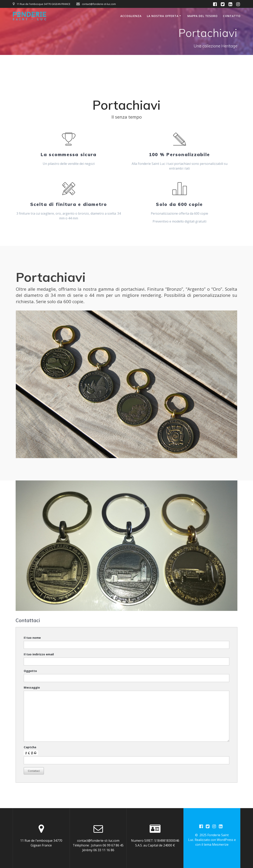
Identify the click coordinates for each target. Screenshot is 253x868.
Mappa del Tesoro (202, 16)
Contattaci (34, 771)
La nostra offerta (163, 16)
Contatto (232, 16)
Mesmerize (220, 845)
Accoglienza (131, 16)
